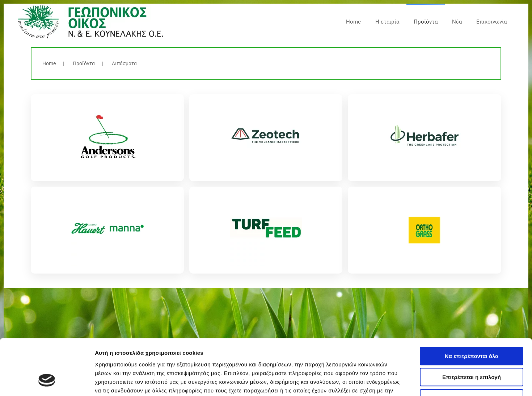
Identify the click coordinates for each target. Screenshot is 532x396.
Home (353, 22)
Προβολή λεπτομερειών (430, 382)
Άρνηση (471, 350)
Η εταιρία (387, 22)
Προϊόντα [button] (426, 22)
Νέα (457, 22)
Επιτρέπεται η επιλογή (472, 329)
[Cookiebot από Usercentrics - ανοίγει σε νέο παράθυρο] (47, 382)
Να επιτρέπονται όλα (472, 307)
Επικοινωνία (491, 22)
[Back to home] (90, 22)
